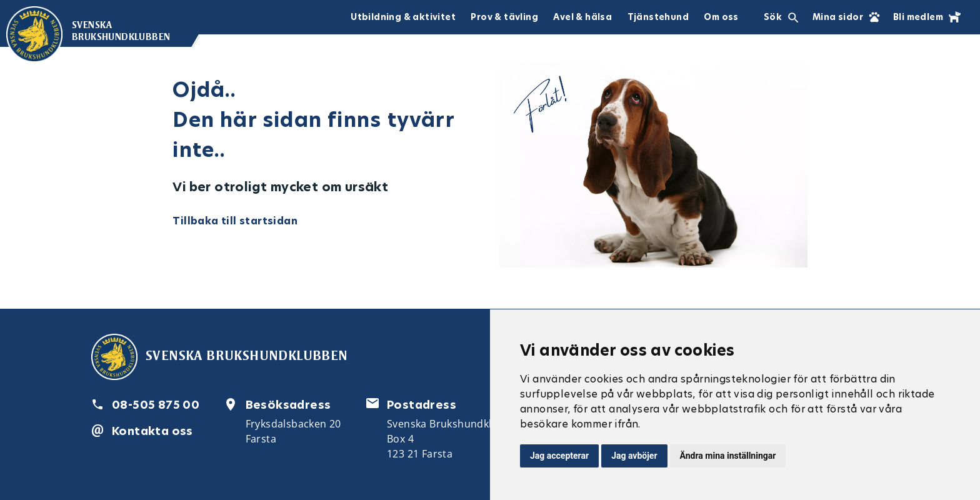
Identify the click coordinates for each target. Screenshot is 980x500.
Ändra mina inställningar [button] (728, 456)
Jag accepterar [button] (559, 456)
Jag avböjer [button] (634, 456)
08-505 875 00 (156, 405)
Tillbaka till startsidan (235, 221)
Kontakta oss (152, 431)
